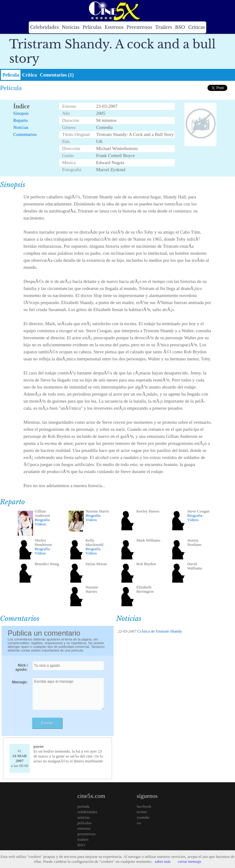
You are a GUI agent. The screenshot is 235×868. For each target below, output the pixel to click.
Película (11, 75)
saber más (163, 861)
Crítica (29, 75)
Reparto (20, 120)
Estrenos (114, 27)
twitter (142, 812)
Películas (92, 27)
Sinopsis (21, 113)
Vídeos (40, 524)
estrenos (84, 828)
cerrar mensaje (189, 861)
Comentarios (25, 134)
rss (139, 823)
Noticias (71, 27)
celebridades (87, 812)
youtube (143, 817)
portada (83, 806)
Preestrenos (139, 27)
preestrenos (86, 834)
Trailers (164, 27)
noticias (84, 817)
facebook (144, 806)
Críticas (196, 27)
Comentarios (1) (57, 75)
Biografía (42, 520)
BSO (180, 27)
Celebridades (45, 27)
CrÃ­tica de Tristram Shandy (159, 631)
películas (84, 823)
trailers (83, 839)
